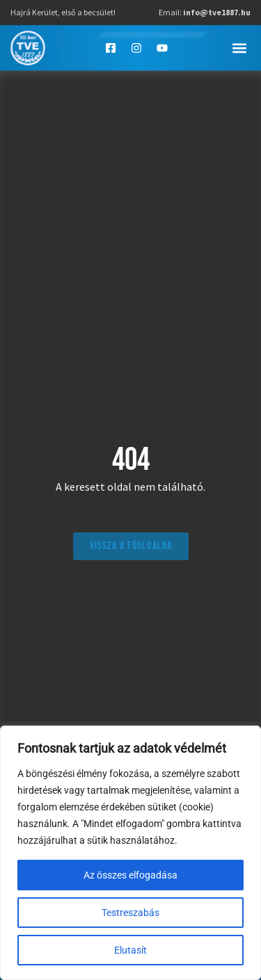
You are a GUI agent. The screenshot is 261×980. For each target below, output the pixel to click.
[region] (130, 853)
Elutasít (130, 950)
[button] (239, 48)
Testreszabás (130, 913)
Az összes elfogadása (130, 875)
